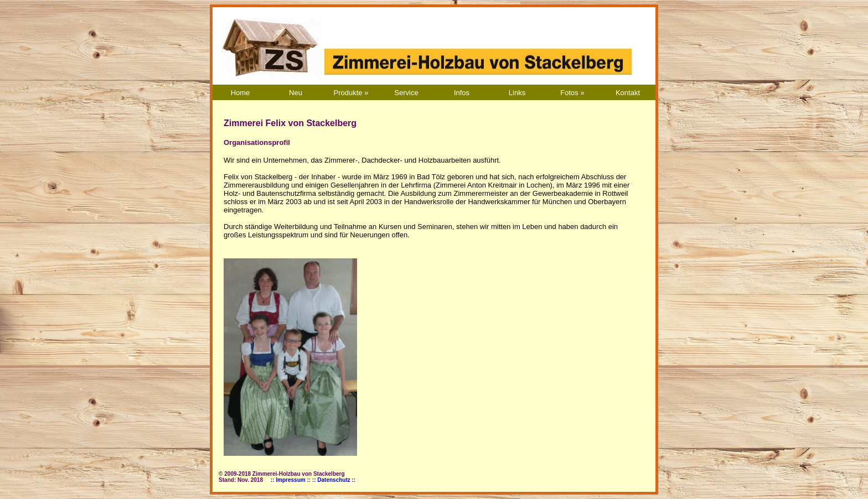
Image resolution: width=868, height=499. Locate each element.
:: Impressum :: (291, 480)
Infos (462, 93)
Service (406, 93)
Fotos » (572, 93)
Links (517, 93)
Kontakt (628, 93)
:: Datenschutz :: (334, 480)
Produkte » (351, 93)
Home (241, 93)
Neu (296, 93)
